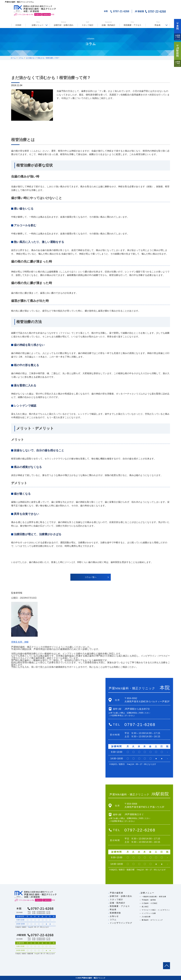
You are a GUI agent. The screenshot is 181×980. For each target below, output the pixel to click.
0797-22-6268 (140, 830)
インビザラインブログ (121, 923)
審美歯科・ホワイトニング (152, 920)
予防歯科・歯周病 (149, 900)
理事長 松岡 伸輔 (20, 642)
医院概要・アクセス (132, 24)
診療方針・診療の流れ (64, 24)
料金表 (158, 24)
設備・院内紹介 (108, 24)
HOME (18, 25)
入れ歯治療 (146, 917)
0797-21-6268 (140, 725)
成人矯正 (145, 907)
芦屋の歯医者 (117, 893)
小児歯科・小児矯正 (150, 903)
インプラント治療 (149, 913)
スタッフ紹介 (88, 24)
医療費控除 (115, 913)
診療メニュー (38, 24)
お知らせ (114, 916)
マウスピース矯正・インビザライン (156, 910)
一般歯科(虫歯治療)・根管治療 (154, 897)
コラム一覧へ (91, 577)
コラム (113, 920)
